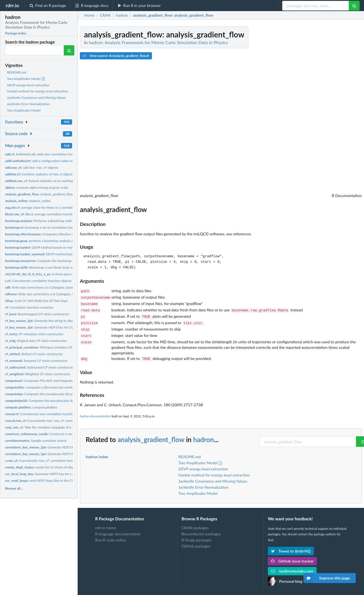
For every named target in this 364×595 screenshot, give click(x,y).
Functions (14, 122)
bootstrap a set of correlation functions (43, 227)
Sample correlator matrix (36, 441)
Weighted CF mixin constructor (38, 374)
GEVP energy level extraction (28, 85)
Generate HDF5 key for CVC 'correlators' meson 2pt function (71, 447)
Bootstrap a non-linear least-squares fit (45, 267)
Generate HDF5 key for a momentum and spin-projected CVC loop (68, 474)
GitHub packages (196, 541)
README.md (16, 72)
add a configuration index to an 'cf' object (49, 161)
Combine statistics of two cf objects (39, 174)
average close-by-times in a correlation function (48, 207)
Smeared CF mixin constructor (36, 361)
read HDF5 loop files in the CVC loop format (49, 481)
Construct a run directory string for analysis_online (64, 434)
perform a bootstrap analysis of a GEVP (46, 241)
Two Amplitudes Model (26, 79)
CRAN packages (195, 523)
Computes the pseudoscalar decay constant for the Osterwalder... (64, 401)
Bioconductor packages (201, 529)
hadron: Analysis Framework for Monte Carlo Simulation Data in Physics (158, 42)
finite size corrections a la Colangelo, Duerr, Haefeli (46, 287)
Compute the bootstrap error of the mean (51, 261)
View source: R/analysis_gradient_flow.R (116, 56)
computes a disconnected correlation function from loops (57, 387)
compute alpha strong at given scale (37, 187)
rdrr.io (12, 5)
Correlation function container (29, 307)
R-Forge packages (197, 535)
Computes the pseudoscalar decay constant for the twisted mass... (63, 394)
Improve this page (327, 578)
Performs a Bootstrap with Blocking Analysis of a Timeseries (63, 221)
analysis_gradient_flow (39, 194)
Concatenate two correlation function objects (46, 414)
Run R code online (110, 535)
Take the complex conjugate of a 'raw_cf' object (49, 427)
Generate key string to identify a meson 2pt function (58, 321)
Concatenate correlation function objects (38, 281)
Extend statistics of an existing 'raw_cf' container (52, 181)
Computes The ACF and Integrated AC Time (46, 381)
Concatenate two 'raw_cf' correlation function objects (55, 421)
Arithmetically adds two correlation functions (43, 154)
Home (89, 15)
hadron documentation (95, 411)
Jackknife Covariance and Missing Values (36, 98)
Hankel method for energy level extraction (38, 91)
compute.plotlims (31, 407)
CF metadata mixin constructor (34, 334)
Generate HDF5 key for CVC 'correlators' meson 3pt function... (65, 327)
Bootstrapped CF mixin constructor (37, 314)
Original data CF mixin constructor (36, 341)
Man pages (15, 145)
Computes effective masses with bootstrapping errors (63, 234)
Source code (16, 133)
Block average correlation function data (44, 214)
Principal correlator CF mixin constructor (52, 347)
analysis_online (28, 201)
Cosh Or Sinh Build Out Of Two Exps (36, 301)
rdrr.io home (105, 523)
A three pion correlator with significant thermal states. (68, 274)
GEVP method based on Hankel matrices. (48, 247)
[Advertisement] (320, 110)
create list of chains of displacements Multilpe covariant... (62, 467)
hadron (203, 434)
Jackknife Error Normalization (28, 104)
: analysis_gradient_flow (173, 15)
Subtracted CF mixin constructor (40, 367)
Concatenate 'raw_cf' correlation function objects (48, 461)
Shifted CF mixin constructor (34, 354)
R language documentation (118, 529)
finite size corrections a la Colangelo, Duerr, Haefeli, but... (53, 294)
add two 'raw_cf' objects (31, 167)
